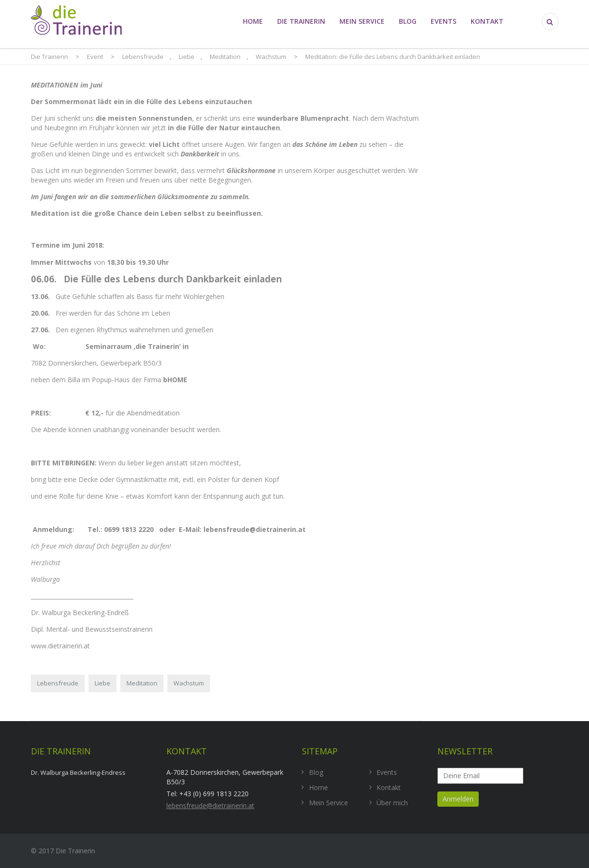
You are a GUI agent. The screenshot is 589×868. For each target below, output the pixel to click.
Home (253, 21)
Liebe (102, 683)
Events (444, 21)
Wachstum (189, 683)
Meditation (142, 683)
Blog (408, 21)
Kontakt (487, 21)
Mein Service (362, 21)
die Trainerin (301, 21)
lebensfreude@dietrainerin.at (210, 805)
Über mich (392, 803)
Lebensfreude (58, 683)
